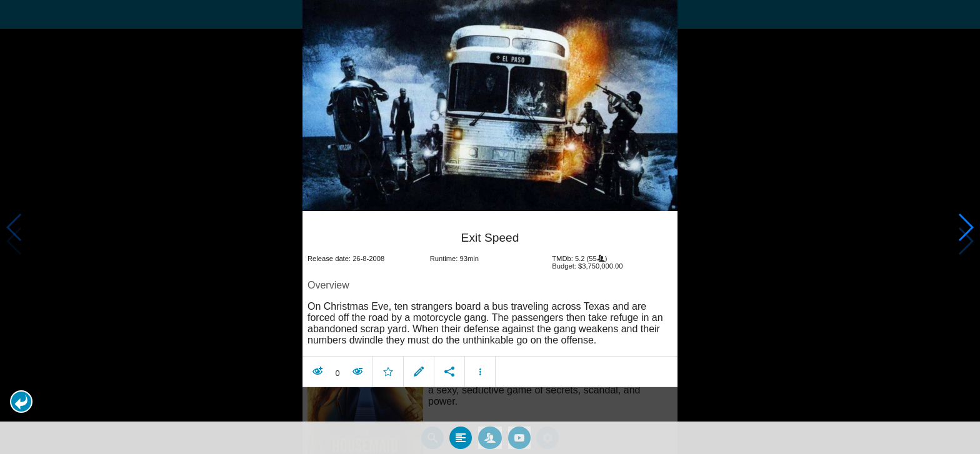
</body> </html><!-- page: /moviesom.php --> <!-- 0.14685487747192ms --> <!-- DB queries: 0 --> (490, 227)
